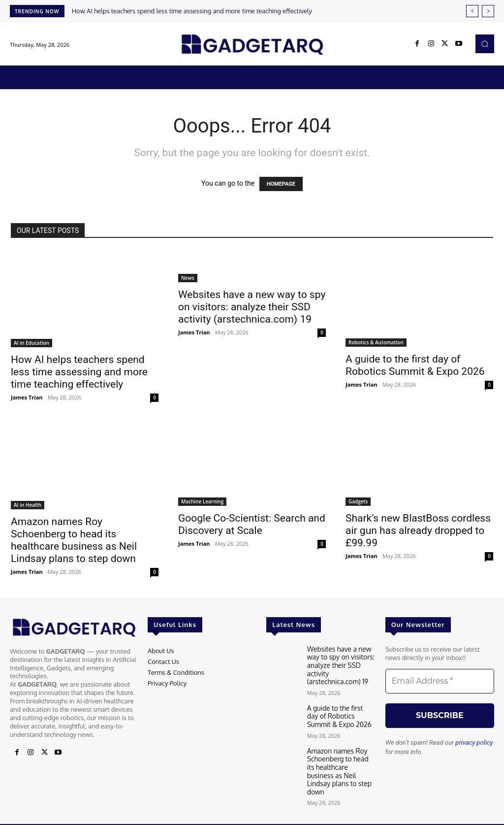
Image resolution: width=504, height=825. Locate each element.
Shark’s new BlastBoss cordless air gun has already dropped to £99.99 (418, 530)
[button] (485, 44)
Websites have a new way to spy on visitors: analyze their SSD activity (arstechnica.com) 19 (252, 307)
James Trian (27, 397)
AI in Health (28, 505)
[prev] (472, 11)
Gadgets (358, 501)
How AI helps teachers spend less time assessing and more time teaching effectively (192, 11)
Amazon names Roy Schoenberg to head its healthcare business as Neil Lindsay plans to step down (74, 540)
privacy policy (474, 742)
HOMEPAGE (281, 184)
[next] (488, 11)
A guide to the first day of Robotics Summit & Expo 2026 (415, 365)
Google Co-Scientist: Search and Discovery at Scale (252, 524)
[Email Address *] (440, 681)
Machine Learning (202, 501)
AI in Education (31, 343)
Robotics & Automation (376, 342)
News (188, 278)
